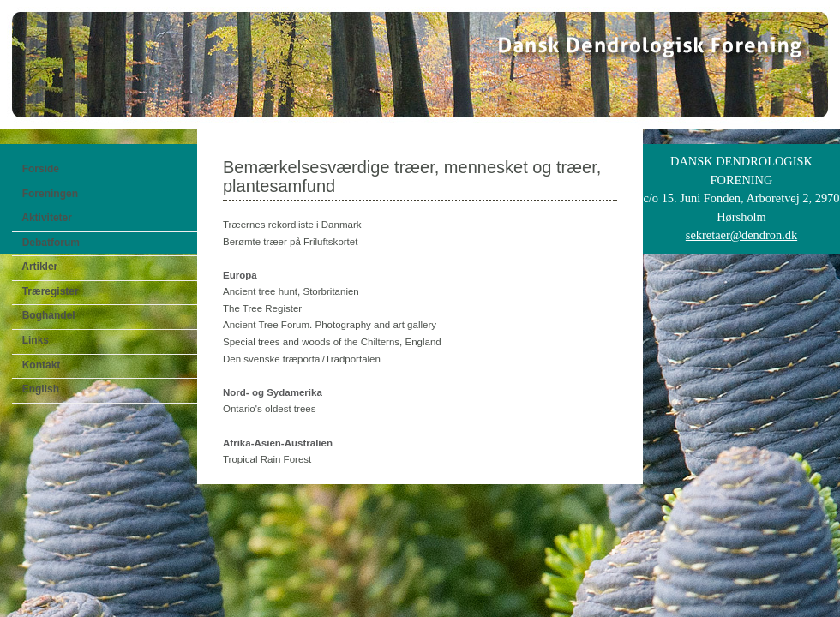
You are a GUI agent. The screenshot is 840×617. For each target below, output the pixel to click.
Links (33, 340)
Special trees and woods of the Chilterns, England (332, 342)
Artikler (37, 267)
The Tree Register (262, 308)
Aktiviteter (44, 218)
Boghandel (46, 315)
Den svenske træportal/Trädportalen (302, 359)
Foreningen (47, 194)
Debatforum (48, 243)
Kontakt (38, 365)
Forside (38, 169)
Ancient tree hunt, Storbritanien (291, 291)
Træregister (48, 291)
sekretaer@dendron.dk (741, 235)
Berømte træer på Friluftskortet (290, 242)
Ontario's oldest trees (269, 409)
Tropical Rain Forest (267, 459)
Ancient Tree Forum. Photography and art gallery (330, 325)
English (38, 389)
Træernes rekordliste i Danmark (292, 225)
